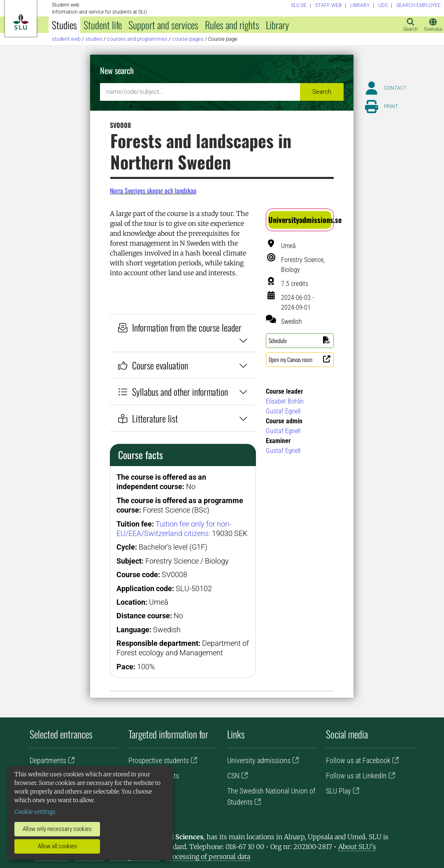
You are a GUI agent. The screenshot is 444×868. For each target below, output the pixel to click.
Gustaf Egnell (283, 411)
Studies (64, 25)
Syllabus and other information (183, 391)
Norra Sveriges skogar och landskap (153, 190)
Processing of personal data (208, 856)
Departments (48, 760)
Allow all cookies (57, 846)
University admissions (259, 760)
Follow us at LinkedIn (356, 776)
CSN (233, 776)
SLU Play (338, 791)
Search (322, 92)
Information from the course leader (183, 333)
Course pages (188, 39)
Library (277, 25)
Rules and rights (232, 25)
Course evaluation (183, 365)
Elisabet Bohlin (285, 401)
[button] (300, 220)
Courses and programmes (137, 39)
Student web (66, 39)
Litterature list (183, 418)
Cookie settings (35, 812)
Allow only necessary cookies (57, 829)
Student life (103, 25)
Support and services (163, 25)
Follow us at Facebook (358, 760)
